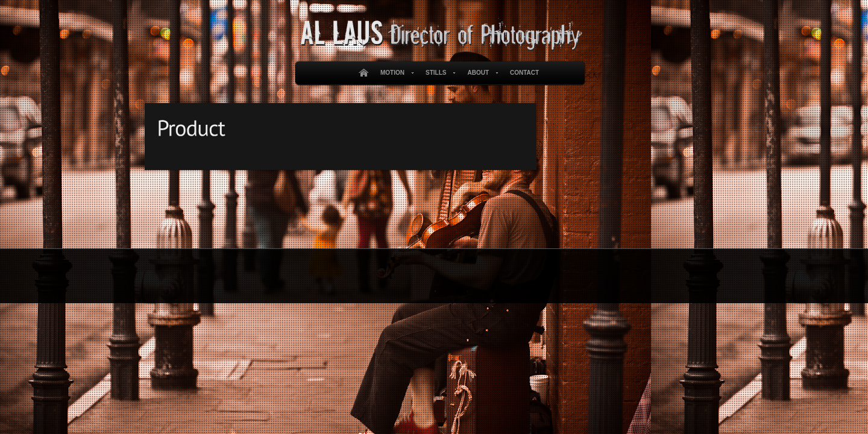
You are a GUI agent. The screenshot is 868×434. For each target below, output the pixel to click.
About (480, 73)
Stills (438, 73)
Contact (524, 73)
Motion (395, 73)
